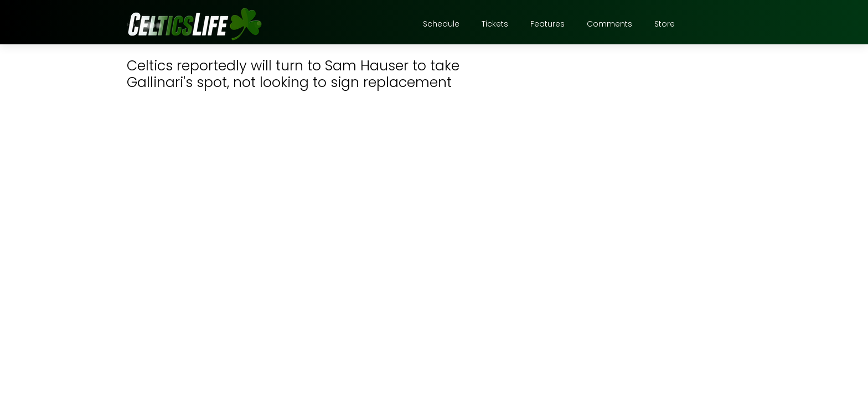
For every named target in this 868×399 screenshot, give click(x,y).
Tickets (495, 24)
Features (547, 24)
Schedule (441, 24)
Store (665, 24)
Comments (609, 24)
